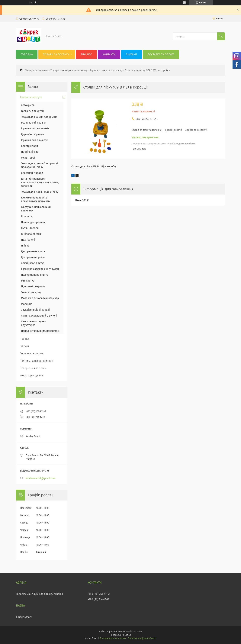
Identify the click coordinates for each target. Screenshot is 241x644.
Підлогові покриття (33, 287)
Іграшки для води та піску (106, 70)
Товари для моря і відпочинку (69, 70)
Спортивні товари (32, 173)
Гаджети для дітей (32, 111)
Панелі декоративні (33, 222)
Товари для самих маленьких (39, 117)
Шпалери (27, 216)
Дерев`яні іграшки (32, 134)
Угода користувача (31, 376)
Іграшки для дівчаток (34, 140)
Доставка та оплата (161, 55)
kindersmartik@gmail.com (40, 478)
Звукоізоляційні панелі (35, 310)
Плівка (25, 246)
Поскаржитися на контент (113, 638)
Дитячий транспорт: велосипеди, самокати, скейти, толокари (40, 182)
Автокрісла (28, 105)
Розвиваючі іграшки (34, 123)
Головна (27, 55)
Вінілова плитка (31, 234)
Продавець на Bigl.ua (120, 635)
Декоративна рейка (33, 257)
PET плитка (28, 281)
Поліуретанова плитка (35, 275)
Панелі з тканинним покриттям (40, 331)
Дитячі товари (30, 228)
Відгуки (24, 346)
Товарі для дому (31, 292)
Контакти (109, 55)
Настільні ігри (30, 152)
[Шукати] (221, 36)
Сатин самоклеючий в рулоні (39, 316)
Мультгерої (28, 158)
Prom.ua (138, 632)
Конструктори (29, 146)
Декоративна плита (33, 251)
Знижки (132, 55)
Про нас (87, 55)
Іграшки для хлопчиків (35, 129)
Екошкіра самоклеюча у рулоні (40, 269)
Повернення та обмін (33, 368)
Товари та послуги (56, 55)
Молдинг (26, 304)
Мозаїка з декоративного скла (40, 298)
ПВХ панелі (28, 240)
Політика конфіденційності (36, 361)
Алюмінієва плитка (33, 263)
